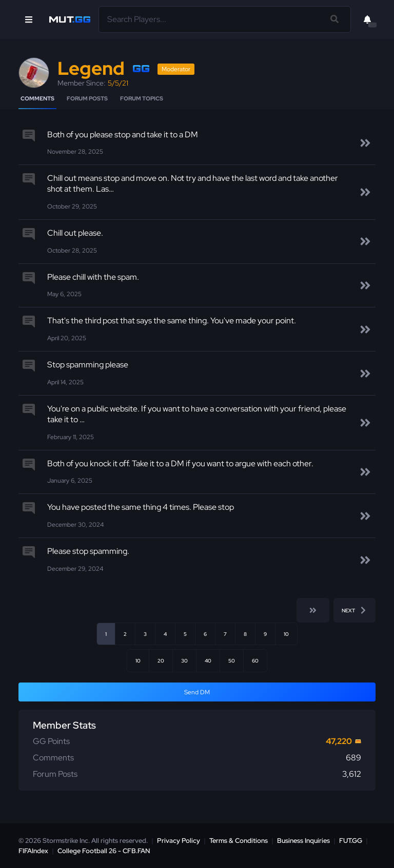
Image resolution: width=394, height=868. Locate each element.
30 (184, 660)
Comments (37, 98)
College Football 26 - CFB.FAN (104, 851)
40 (208, 660)
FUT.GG (351, 841)
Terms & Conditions (239, 841)
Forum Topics (142, 98)
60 (255, 660)
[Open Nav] (29, 19)
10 (286, 634)
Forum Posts (87, 98)
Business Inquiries (303, 841)
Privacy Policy (179, 841)
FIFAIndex (33, 851)
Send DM (197, 692)
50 (232, 660)
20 (161, 660)
